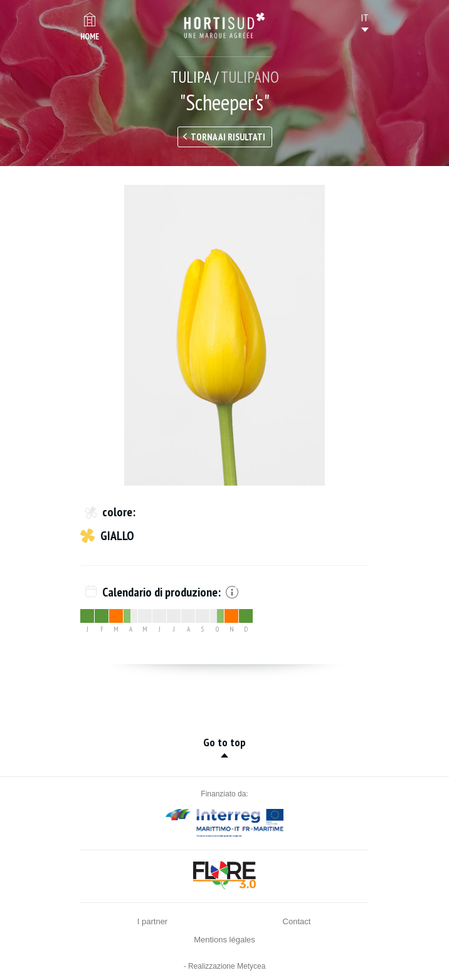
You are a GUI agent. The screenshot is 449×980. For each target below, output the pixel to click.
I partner (152, 921)
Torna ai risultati (228, 137)
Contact (297, 921)
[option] (224, 335)
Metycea (251, 966)
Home (90, 37)
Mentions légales (224, 940)
